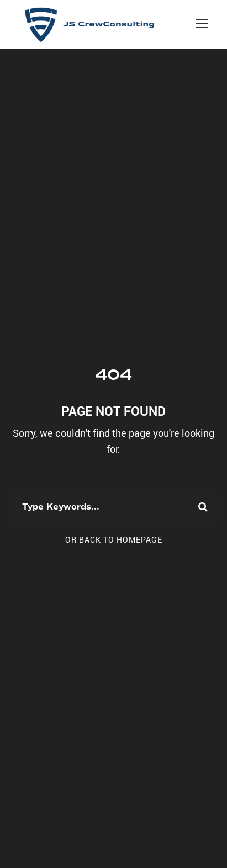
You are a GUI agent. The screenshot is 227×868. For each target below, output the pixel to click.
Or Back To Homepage (114, 540)
